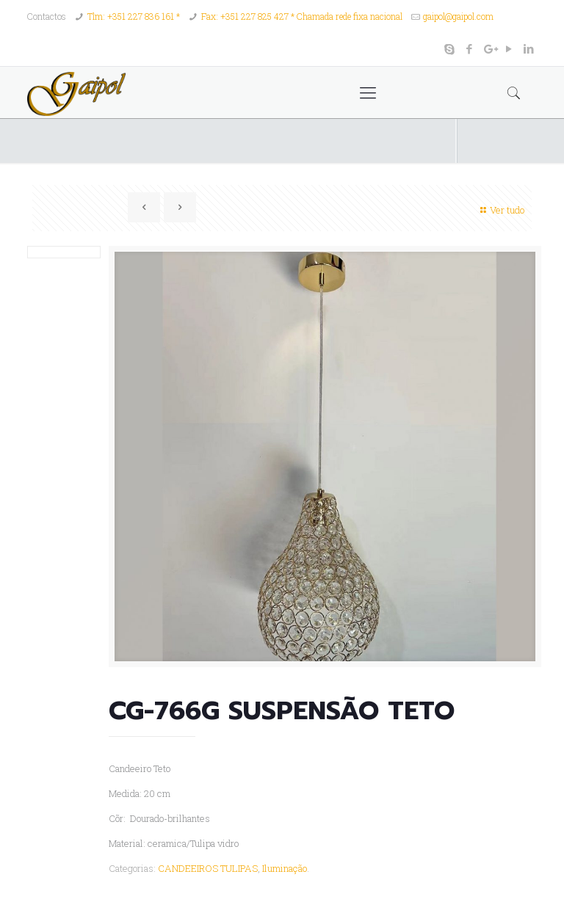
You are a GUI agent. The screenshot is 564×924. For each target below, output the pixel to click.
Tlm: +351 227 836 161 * (134, 16)
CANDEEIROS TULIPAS (208, 868)
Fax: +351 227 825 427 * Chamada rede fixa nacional (302, 16)
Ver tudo (500, 210)
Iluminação (285, 868)
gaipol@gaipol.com (458, 16)
